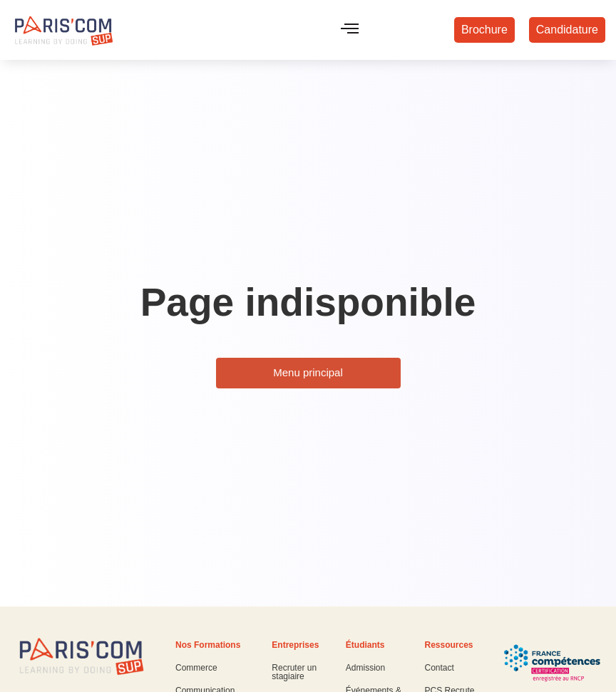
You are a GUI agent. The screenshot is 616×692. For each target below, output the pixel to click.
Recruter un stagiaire (294, 672)
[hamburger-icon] (350, 30)
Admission (365, 668)
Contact (439, 668)
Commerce (196, 668)
